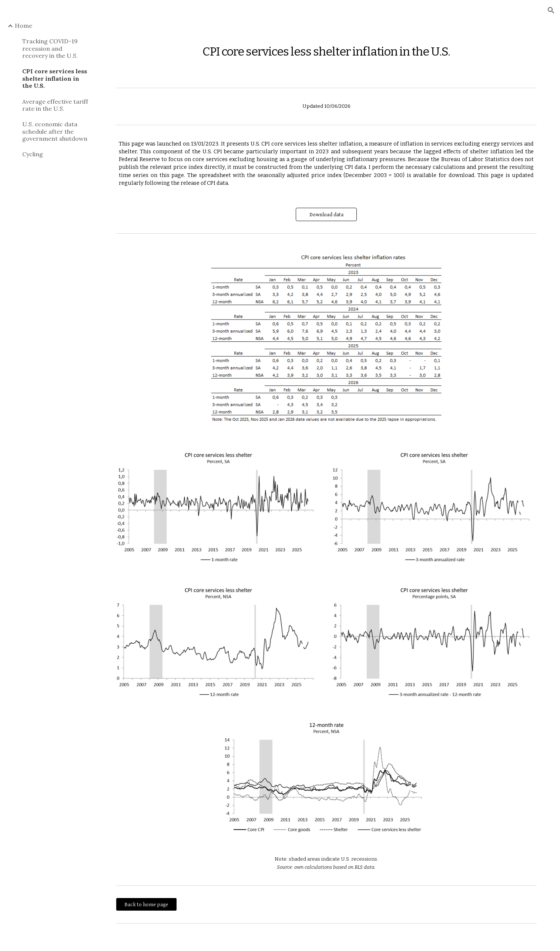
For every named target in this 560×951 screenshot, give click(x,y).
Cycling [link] (33, 154)
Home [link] (24, 26)
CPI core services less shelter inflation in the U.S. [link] (55, 78)
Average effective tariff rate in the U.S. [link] (55, 105)
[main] (326, 47)
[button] (551, 10)
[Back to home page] (146, 904)
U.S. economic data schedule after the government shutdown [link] (55, 131)
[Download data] (326, 214)
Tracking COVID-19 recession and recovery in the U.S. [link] (50, 48)
